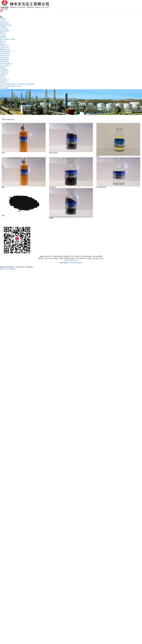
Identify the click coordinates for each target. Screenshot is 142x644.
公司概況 (3, 19)
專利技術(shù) (4, 23)
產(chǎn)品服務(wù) (6, 64)
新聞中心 (3, 33)
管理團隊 (3, 27)
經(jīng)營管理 (4, 60)
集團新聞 (3, 37)
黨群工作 (3, 43)
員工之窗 (3, 78)
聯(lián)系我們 (4, 31)
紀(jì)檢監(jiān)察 (5, 51)
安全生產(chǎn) (5, 53)
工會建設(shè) (4, 47)
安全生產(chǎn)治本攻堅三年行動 (11, 86)
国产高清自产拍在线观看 (8, 269)
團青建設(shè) (4, 49)
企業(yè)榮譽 (4, 29)
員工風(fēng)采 (5, 80)
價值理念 (3, 76)
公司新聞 (3, 35)
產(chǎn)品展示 (5, 66)
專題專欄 (3, 82)
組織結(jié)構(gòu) (6, 25)
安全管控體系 (4, 88)
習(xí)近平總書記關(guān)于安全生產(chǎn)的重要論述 (17, 84)
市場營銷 (3, 68)
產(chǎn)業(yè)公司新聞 (8, 39)
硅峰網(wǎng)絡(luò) (76, 263)
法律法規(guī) (4, 58)
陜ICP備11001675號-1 (71, 261)
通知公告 (3, 41)
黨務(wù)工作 (4, 45)
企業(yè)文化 (4, 72)
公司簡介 (3, 21)
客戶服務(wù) (4, 70)
